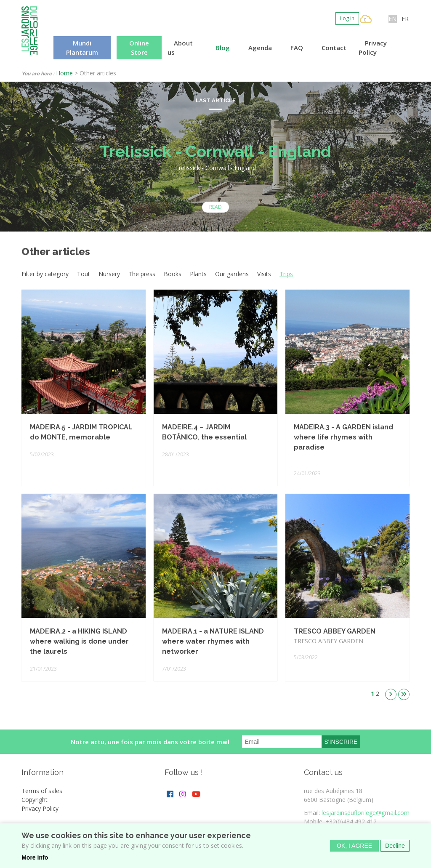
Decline (395, 848)
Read (215, 207)
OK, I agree (354, 848)
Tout (84, 274)
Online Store (139, 48)
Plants (198, 274)
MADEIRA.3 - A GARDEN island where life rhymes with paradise (343, 437)
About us (180, 48)
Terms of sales (42, 791)
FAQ (297, 48)
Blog (223, 48)
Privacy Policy (373, 48)
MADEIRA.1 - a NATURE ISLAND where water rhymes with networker (213, 641)
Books (173, 274)
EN (392, 19)
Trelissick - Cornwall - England (215, 151)
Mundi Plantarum (82, 48)
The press (142, 274)
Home (64, 73)
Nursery (109, 274)
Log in (347, 18)
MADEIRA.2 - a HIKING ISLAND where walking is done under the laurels (79, 641)
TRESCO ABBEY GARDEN (335, 631)
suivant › (391, 694)
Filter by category (45, 274)
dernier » (404, 694)
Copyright (35, 800)
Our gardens (232, 274)
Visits (264, 274)
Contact (334, 48)
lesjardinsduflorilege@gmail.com (366, 813)
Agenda (260, 48)
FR (405, 19)
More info (35, 860)
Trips (286, 274)
